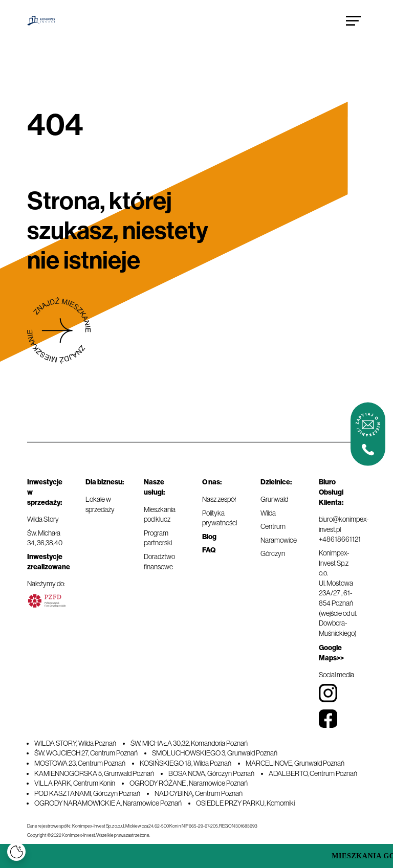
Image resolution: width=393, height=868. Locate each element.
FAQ (209, 550)
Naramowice (279, 540)
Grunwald (274, 499)
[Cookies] (16, 852)
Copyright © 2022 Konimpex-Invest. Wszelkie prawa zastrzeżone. (89, 835)
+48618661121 (340, 539)
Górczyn (273, 553)
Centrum (273, 526)
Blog (209, 537)
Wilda (268, 513)
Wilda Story (43, 519)
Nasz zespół (219, 499)
